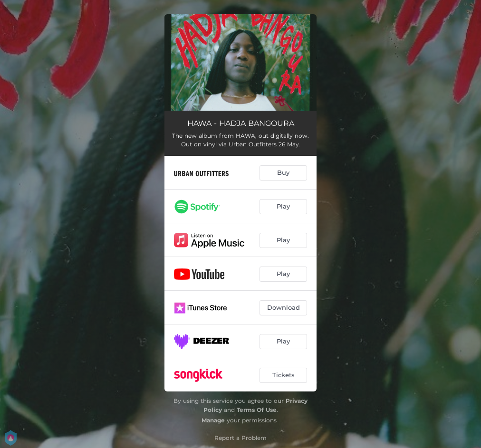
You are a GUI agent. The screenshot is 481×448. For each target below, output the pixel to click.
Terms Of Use (257, 410)
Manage (213, 420)
